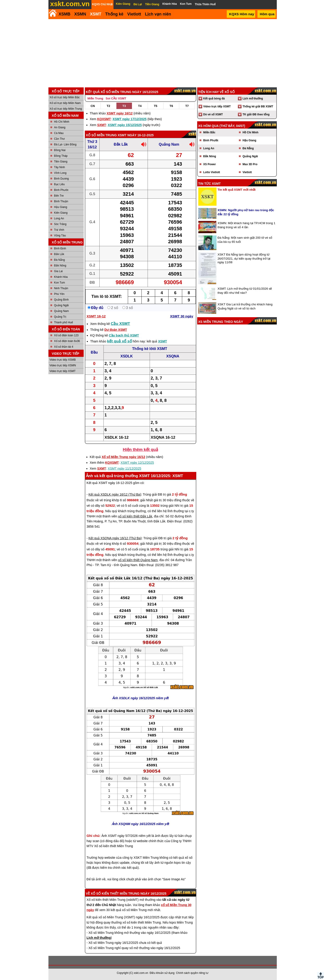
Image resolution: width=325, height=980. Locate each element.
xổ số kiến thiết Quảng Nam (138, 560)
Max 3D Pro (250, 164)
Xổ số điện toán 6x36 (67, 341)
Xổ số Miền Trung (101, 135)
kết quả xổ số (120, 341)
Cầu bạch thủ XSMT (124, 335)
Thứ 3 (92, 142)
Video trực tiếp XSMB (63, 360)
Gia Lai (58, 271)
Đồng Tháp (61, 156)
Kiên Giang (61, 213)
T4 (140, 106)
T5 (155, 106)
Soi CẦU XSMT (116, 98)
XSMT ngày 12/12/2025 (137, 463)
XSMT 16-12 (96, 316)
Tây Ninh (60, 167)
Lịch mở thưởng (253, 99)
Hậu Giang (61, 207)
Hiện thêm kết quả (140, 450)
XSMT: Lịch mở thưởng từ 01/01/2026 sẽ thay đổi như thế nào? (245, 291)
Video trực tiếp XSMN (63, 365)
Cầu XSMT (120, 324)
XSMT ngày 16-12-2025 (136, 135)
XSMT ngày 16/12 (120, 113)
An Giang (60, 127)
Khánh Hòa (61, 277)
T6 (171, 106)
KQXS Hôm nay (242, 14)
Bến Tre (59, 196)
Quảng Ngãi (61, 305)
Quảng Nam (62, 311)
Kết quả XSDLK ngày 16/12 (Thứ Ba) (115, 494)
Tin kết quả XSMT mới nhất (237, 190)
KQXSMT (104, 119)
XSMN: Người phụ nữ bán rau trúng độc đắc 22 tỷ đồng (246, 212)
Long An (59, 218)
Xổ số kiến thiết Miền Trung (115, 894)
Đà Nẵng (60, 260)
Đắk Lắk (59, 254)
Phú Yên (59, 294)
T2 (108, 106)
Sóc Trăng (60, 224)
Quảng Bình (61, 300)
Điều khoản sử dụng (162, 973)
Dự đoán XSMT (116, 330)
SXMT (102, 125)
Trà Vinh (59, 230)
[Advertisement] (163, 53)
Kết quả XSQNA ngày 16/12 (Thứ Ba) (115, 538)
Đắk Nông (60, 266)
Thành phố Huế (64, 322)
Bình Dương (62, 179)
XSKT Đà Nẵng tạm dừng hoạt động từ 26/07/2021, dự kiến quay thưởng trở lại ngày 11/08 (244, 258)
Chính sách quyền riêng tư (192, 973)
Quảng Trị (60, 317)
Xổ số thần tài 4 (64, 347)
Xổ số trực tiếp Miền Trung (66, 109)
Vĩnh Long (60, 173)
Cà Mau (59, 133)
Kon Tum (60, 283)
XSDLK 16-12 (117, 437)
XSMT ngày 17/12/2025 (130, 119)
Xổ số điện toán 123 (66, 335)
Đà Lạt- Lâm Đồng (65, 144)
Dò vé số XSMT (213, 114)
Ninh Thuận (61, 288)
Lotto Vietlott (212, 172)
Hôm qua (267, 14)
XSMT (96, 14)
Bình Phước (61, 190)
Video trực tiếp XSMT (63, 371)
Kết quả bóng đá (214, 99)
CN (93, 106)
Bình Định (60, 248)
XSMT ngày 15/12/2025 (125, 125)
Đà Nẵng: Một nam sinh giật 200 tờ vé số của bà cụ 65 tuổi (245, 240)
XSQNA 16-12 (163, 437)
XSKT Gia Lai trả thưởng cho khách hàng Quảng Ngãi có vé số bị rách (245, 306)
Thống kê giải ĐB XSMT (258, 106)
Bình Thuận (61, 201)
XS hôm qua (209, 126)
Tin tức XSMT (210, 184)
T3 (124, 106)
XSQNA (173, 356)
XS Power (210, 164)
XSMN (80, 14)
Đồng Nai (60, 150)
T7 (187, 106)
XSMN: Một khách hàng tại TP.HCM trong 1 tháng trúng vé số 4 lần (247, 225)
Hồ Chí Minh (62, 122)
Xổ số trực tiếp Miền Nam (65, 103)
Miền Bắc (209, 132)
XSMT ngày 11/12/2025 (125, 468)
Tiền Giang (61, 162)
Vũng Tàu (60, 236)
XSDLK (126, 356)
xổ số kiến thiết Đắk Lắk (135, 516)
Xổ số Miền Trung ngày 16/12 (123, 457)
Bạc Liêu (59, 184)
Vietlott (247, 172)
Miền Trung (95, 98)
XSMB (65, 14)
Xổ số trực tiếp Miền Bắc (65, 97)
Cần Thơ (59, 139)
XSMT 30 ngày (182, 316)
